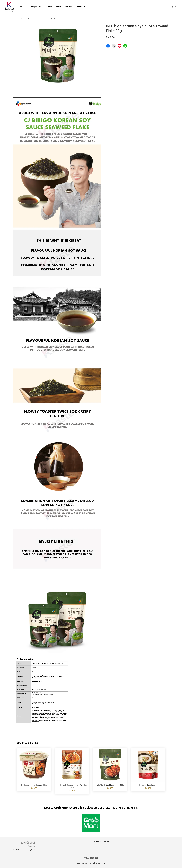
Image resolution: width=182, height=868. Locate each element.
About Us (69, 7)
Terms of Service (82, 863)
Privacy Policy (92, 863)
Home (21, 7)
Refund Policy (101, 863)
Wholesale (48, 7)
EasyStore (34, 850)
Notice (59, 7)
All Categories (34, 7)
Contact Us (80, 7)
